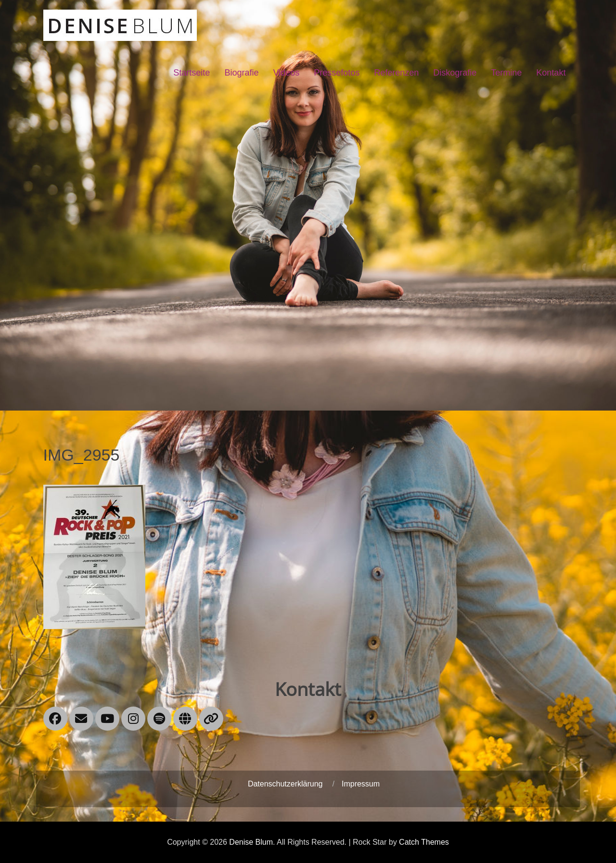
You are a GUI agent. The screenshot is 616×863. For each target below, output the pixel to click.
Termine (506, 73)
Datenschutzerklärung (285, 784)
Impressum (361, 784)
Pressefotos (337, 73)
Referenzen (396, 73)
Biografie (241, 73)
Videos (286, 73)
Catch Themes (424, 842)
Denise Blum (251, 842)
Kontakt (551, 73)
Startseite (192, 73)
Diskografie (455, 73)
